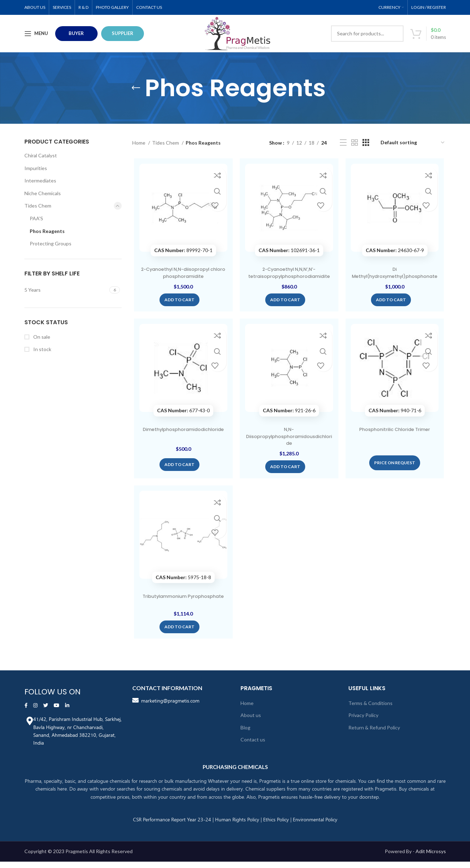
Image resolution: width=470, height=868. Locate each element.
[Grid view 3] (366, 143)
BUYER (76, 33)
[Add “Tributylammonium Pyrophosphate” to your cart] (178, 637)
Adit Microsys (431, 858)
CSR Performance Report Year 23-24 (172, 826)
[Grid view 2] (355, 143)
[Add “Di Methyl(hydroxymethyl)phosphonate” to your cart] (392, 308)
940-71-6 (396, 420)
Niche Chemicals (43, 193)
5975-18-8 (182, 587)
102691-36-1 (289, 252)
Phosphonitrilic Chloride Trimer (396, 438)
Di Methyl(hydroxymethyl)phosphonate (396, 277)
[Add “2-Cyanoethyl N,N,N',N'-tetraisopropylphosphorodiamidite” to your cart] (285, 308)
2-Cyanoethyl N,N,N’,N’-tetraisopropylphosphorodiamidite (289, 277)
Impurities (36, 168)
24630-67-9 (396, 252)
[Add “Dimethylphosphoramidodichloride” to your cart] (178, 473)
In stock (42, 349)
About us (251, 722)
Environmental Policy (315, 826)
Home (139, 143)
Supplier (123, 33)
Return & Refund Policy (374, 734)
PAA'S (36, 218)
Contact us (253, 746)
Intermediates (40, 180)
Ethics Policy (276, 826)
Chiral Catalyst (41, 155)
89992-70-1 (182, 252)
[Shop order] (413, 143)
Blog (245, 734)
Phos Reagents (47, 231)
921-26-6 (289, 420)
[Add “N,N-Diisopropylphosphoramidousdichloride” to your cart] (285, 476)
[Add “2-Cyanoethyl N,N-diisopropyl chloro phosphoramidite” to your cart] (178, 305)
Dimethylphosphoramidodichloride (182, 442)
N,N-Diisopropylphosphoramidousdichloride (289, 445)
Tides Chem (38, 206)
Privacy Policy (363, 722)
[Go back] (136, 88)
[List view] (343, 143)
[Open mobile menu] (36, 34)
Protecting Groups (51, 243)
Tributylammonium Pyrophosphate (182, 610)
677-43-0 (182, 420)
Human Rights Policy (237, 826)
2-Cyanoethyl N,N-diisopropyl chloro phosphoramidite (182, 274)
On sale (41, 337)
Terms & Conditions (370, 709)
